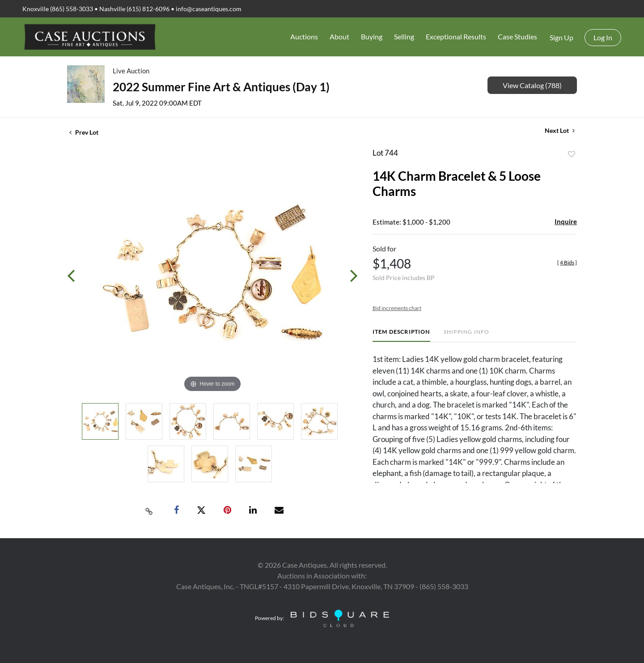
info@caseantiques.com (209, 9)
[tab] (401, 335)
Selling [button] (404, 36)
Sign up (561, 37)
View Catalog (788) (532, 85)
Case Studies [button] (517, 36)
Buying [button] (372, 36)
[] (567, 262)
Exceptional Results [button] (456, 36)
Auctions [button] (304, 36)
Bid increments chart (397, 308)
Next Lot (560, 130)
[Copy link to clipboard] (149, 510)
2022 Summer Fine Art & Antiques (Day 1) (221, 87)
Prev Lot (84, 132)
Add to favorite (572, 154)
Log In (603, 37)
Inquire (566, 221)
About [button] (339, 36)
